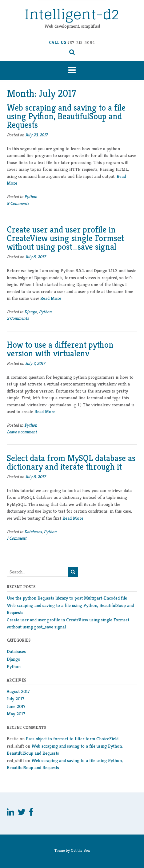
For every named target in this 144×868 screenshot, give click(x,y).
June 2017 (16, 706)
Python (31, 197)
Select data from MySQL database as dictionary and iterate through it (71, 462)
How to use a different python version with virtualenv (60, 349)
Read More (51, 298)
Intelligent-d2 (72, 14)
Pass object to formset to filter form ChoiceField (72, 739)
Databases (33, 532)
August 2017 (18, 691)
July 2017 (16, 699)
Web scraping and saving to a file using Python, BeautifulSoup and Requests (66, 116)
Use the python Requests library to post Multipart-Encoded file (67, 598)
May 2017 (16, 714)
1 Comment (17, 538)
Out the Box (80, 850)
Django (31, 312)
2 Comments (18, 318)
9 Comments (18, 203)
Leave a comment (22, 432)
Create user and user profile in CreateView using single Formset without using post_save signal (65, 238)
